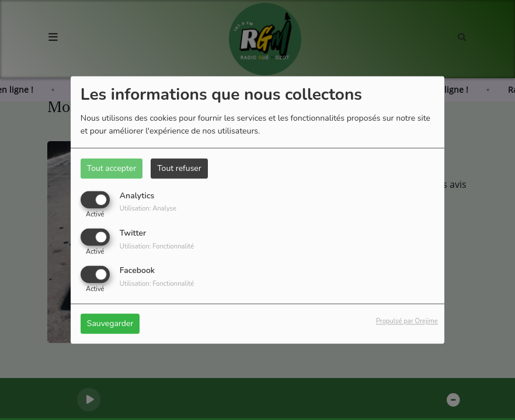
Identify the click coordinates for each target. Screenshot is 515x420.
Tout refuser (179, 168)
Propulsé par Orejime (407, 322)
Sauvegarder (110, 324)
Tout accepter (112, 168)
